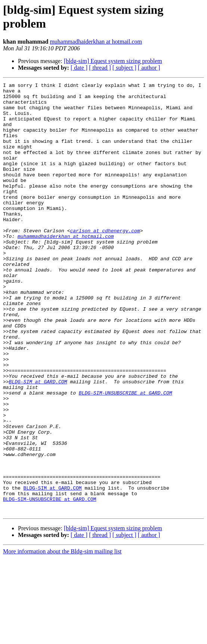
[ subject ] (124, 68)
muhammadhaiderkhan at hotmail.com (96, 42)
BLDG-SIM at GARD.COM (38, 442)
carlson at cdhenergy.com (105, 261)
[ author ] (149, 68)
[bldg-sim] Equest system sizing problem (113, 61)
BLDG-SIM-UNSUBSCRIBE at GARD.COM (126, 455)
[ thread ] (100, 68)
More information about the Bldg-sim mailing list (62, 637)
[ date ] (79, 68)
